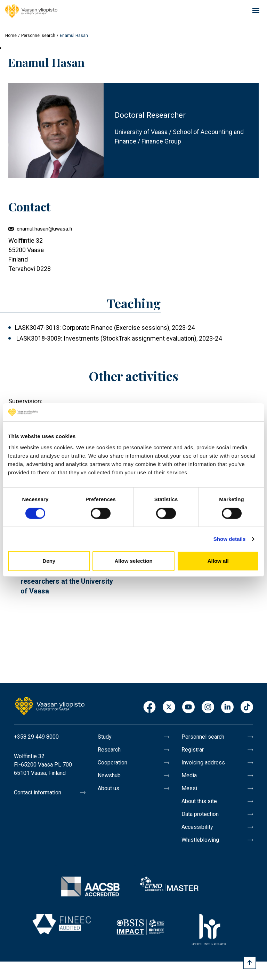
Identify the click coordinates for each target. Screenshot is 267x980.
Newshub (109, 775)
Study (105, 737)
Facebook (149, 707)
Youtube (188, 707)
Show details (230, 539)
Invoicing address (203, 763)
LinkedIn (227, 707)
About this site (199, 801)
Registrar (193, 750)
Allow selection (133, 561)
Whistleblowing (200, 840)
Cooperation (112, 763)
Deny (49, 561)
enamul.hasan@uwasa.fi (44, 229)
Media (189, 775)
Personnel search (38, 36)
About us (108, 788)
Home (11, 36)
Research (109, 750)
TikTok (247, 707)
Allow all (218, 561)
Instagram (208, 707)
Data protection (200, 814)
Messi (189, 788)
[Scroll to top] (250, 963)
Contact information (38, 792)
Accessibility (197, 827)
